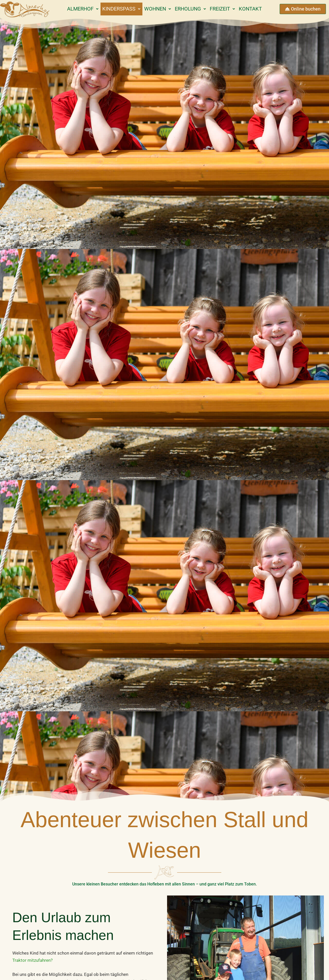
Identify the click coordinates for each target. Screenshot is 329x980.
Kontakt (258, 9)
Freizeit (227, 9)
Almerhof (76, 9)
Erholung (192, 9)
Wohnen (156, 9)
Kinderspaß (117, 9)
